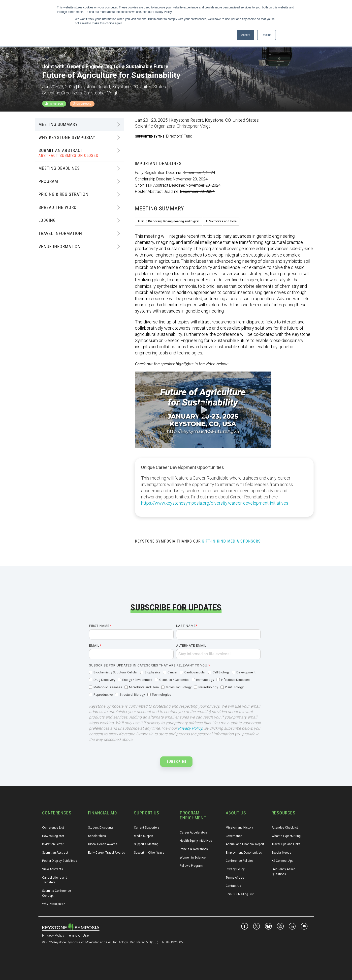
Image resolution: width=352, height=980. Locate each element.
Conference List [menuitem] (53, 828)
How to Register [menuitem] (53, 836)
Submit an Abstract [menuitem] (55, 853)
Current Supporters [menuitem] (147, 828)
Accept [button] (246, 35)
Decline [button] (266, 35)
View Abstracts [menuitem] (53, 869)
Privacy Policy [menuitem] (235, 869)
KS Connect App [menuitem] (282, 861)
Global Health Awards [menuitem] (103, 844)
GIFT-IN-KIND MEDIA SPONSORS (231, 541)
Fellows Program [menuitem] (191, 866)
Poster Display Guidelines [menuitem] (60, 861)
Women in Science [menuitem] (193, 858)
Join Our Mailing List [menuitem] (240, 894)
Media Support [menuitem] (144, 836)
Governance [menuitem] (234, 836)
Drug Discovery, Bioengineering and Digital (170, 221)
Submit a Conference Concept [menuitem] (57, 893)
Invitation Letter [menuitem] (53, 844)
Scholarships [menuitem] (97, 836)
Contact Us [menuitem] (233, 886)
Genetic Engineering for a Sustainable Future (118, 66)
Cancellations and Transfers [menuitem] (55, 880)
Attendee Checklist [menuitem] (285, 828)
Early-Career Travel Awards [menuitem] (107, 853)
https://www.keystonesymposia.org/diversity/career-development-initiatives (215, 503)
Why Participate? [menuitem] (53, 904)
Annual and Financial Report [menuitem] (245, 844)
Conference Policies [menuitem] (240, 861)
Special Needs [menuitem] (281, 853)
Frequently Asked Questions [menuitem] (284, 872)
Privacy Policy (190, 728)
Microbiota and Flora (223, 221)
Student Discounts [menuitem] (101, 828)
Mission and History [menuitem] (239, 828)
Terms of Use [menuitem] (235, 878)
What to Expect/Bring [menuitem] (286, 836)
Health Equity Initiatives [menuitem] (196, 841)
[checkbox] (175, 684)
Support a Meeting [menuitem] (146, 844)
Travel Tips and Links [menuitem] (286, 844)
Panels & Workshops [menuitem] (194, 849)
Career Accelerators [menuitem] (194, 833)
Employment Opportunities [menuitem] (244, 853)
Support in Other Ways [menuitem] (149, 853)
